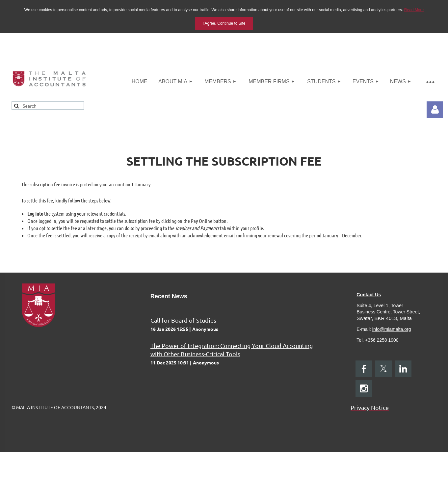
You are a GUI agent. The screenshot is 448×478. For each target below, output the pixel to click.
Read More (414, 10)
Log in (435, 110)
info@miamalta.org (392, 329)
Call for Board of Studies (183, 320)
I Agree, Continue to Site (224, 23)
